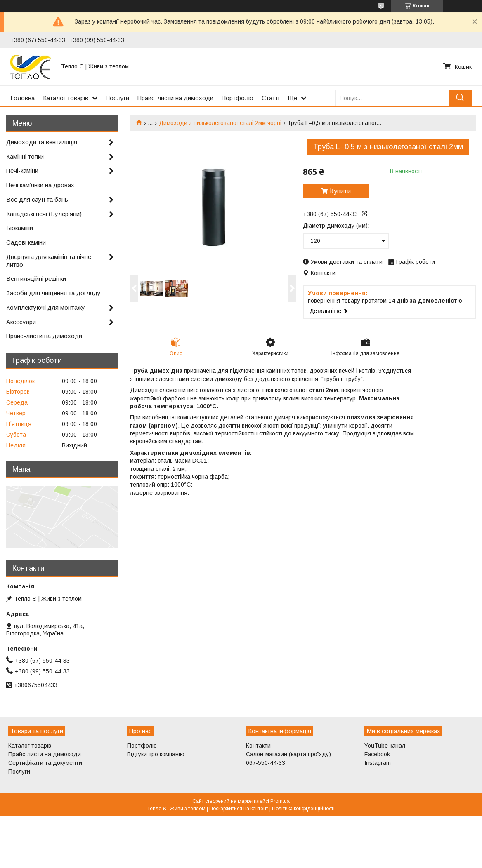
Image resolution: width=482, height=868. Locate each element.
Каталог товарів (66, 98)
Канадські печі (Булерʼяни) (44, 214)
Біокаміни (20, 228)
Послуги (117, 98)
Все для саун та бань (37, 199)
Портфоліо (237, 98)
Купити (340, 191)
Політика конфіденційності (303, 809)
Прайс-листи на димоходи (175, 98)
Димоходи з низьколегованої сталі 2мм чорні (220, 123)
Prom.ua (280, 801)
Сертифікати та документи (45, 763)
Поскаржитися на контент (239, 809)
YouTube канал (385, 746)
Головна (22, 98)
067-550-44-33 (266, 763)
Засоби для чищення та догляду (53, 293)
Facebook (377, 754)
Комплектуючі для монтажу (46, 307)
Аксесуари (21, 322)
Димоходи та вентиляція (42, 142)
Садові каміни (26, 242)
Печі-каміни (22, 171)
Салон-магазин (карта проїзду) (288, 754)
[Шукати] (460, 98)
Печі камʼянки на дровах (40, 185)
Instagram (378, 763)
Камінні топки (25, 156)
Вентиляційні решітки (36, 279)
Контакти (258, 746)
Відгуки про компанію (156, 754)
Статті (271, 98)
